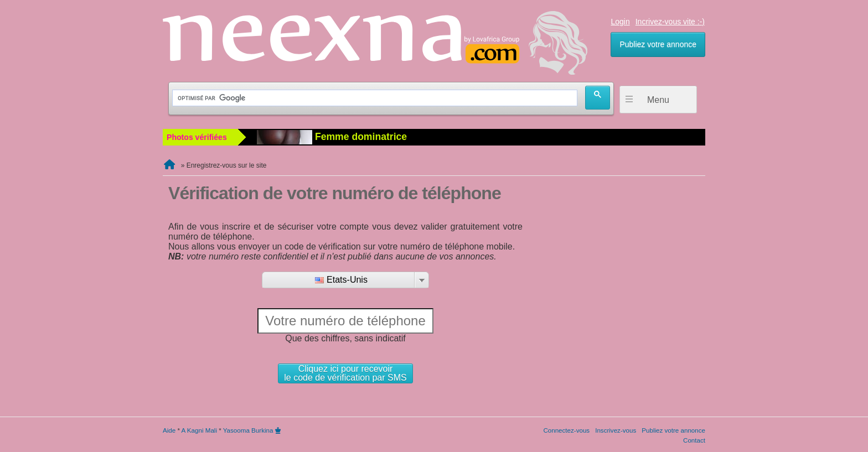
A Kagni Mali (199, 430)
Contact (694, 440)
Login (620, 22)
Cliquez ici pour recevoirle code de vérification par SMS (345, 373)
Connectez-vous (566, 430)
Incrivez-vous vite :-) (670, 22)
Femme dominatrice (332, 137)
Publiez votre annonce (658, 44)
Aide (169, 430)
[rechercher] (374, 98)
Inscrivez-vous (616, 430)
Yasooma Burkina (248, 430)
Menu (658, 100)
